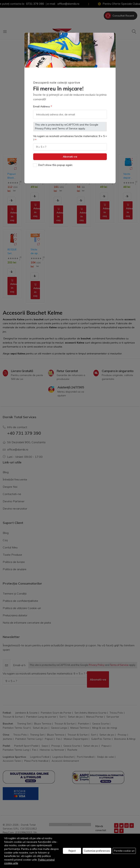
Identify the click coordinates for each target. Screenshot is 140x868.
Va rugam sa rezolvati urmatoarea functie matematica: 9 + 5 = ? (70, 136)
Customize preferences (97, 851)
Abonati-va (70, 154)
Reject (72, 851)
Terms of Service (67, 126)
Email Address (42, 104)
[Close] (111, 35)
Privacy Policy (43, 126)
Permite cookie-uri (124, 851)
